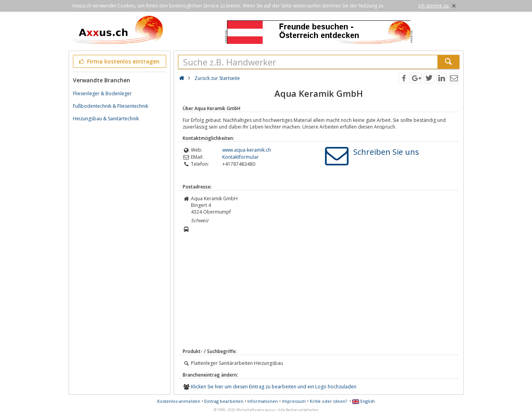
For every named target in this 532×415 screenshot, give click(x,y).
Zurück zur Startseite (217, 78)
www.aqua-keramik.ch (247, 150)
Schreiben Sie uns (386, 152)
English (363, 401)
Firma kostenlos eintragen (119, 61)
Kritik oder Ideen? (328, 401)
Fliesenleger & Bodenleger (102, 93)
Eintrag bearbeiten (224, 401)
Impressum (294, 401)
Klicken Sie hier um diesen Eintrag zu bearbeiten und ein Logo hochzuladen (274, 387)
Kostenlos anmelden (179, 401)
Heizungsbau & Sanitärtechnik (106, 119)
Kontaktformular (241, 157)
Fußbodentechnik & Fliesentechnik (111, 106)
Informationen (263, 401)
